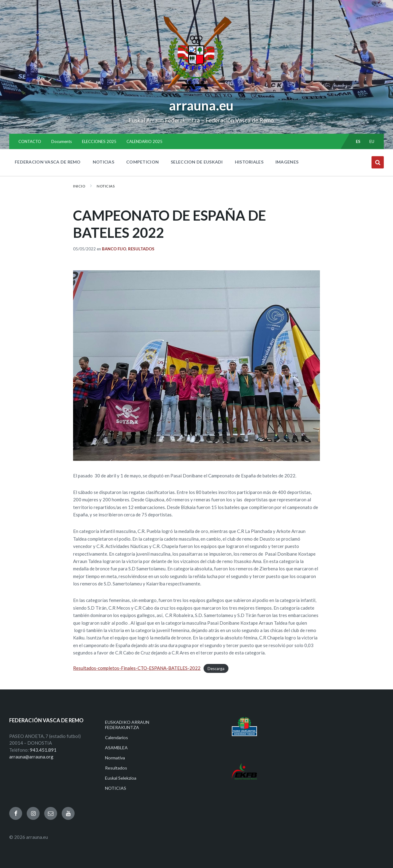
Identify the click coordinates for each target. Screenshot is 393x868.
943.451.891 (43, 750)
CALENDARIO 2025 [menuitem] (144, 141)
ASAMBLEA (116, 748)
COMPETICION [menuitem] (142, 162)
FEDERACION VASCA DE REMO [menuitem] (48, 162)
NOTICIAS (106, 186)
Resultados (141, 249)
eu (372, 141)
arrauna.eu (201, 105)
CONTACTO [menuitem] (30, 141)
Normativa (115, 758)
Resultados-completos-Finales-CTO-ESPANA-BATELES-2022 (137, 668)
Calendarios (117, 737)
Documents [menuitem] (62, 141)
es (358, 141)
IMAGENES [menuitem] (287, 162)
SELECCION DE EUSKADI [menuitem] (197, 162)
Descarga (216, 668)
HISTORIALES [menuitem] (249, 162)
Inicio (79, 186)
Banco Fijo (114, 249)
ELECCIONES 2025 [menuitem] (99, 141)
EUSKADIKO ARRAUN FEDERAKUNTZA (127, 725)
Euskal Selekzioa (121, 778)
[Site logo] (197, 92)
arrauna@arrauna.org (31, 757)
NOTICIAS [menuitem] (103, 162)
